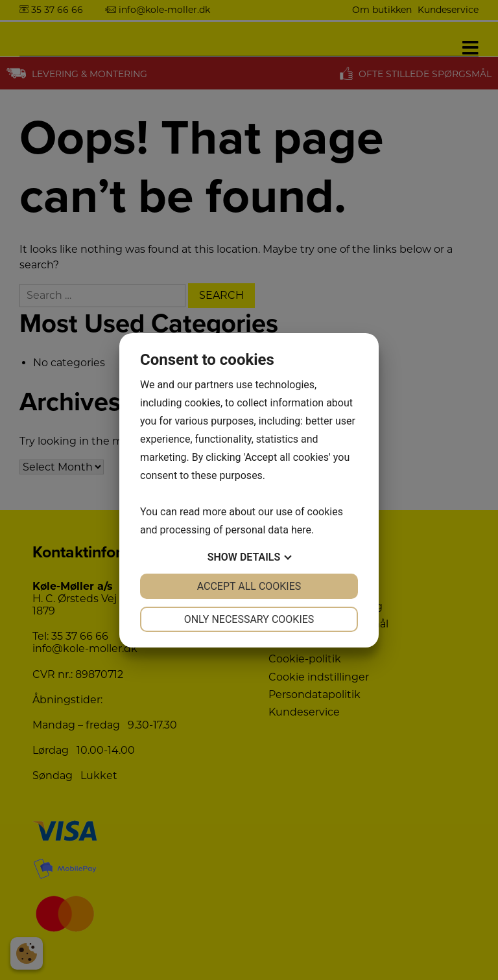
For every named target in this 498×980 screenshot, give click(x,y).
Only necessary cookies (249, 619)
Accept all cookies (249, 586)
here (301, 530)
